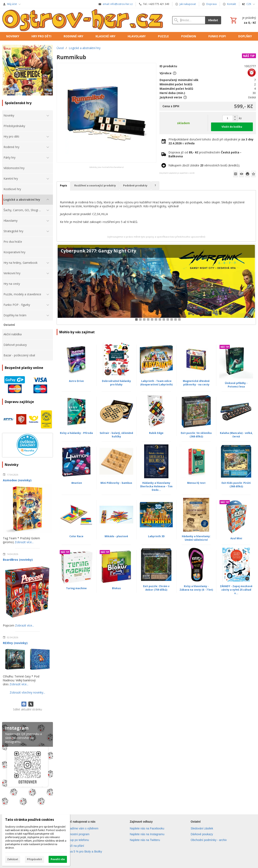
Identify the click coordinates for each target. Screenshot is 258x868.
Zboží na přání (75, 846)
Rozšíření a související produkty (95, 185)
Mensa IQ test (196, 483)
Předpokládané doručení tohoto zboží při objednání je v (211, 141)
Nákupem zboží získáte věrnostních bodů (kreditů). (204, 165)
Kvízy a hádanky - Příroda (76, 433)
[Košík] (243, 20)
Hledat (213, 20)
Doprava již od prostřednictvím (205, 154)
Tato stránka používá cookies (30, 820)
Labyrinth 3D (156, 536)
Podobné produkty (135, 185)
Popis (64, 185)
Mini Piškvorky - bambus (116, 483)
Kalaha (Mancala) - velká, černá (236, 435)
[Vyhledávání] (189, 20)
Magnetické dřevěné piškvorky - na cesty (196, 383)
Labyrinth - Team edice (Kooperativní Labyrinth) (156, 383)
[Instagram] (27, 765)
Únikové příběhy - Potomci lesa (236, 385)
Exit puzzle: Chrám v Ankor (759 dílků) (156, 588)
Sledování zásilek (202, 828)
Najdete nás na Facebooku (147, 828)
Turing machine (76, 588)
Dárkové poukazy (202, 834)
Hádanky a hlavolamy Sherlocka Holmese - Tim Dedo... (156, 486)
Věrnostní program (77, 834)
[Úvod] (83, 20)
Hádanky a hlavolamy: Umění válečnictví (196, 538)
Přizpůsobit (34, 859)
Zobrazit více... (24, 542)
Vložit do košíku (232, 127)
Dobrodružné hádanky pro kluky (116, 383)
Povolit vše (58, 859)
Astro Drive (76, 381)
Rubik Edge (156, 433)
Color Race (76, 536)
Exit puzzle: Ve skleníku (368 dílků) (196, 435)
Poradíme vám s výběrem (82, 828)
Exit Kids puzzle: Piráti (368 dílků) (236, 485)
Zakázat (13, 859)
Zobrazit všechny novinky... (27, 692)
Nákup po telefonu (77, 840)
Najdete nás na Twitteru (145, 840)
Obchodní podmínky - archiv (209, 840)
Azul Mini (236, 538)
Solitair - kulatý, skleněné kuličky (116, 435)
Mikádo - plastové (116, 536)
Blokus (116, 588)
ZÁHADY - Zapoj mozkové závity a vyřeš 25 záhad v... (236, 590)
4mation (76, 483)
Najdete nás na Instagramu (147, 834)
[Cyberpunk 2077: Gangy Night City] (156, 284)
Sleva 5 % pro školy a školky (84, 852)
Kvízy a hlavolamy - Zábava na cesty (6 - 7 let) (196, 588)
